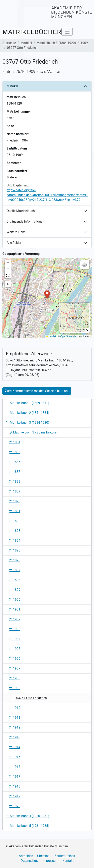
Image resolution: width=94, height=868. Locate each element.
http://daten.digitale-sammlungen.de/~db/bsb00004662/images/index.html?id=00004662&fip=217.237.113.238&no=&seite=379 (47, 195)
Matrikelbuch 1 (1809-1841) (28, 403)
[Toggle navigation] (67, 32)
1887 (15, 472)
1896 (15, 560)
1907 (15, 668)
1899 (15, 590)
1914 (15, 747)
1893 (15, 531)
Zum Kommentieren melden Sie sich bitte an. (37, 391)
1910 (15, 708)
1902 (15, 619)
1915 (15, 757)
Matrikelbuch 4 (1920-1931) (28, 816)
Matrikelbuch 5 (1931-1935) (28, 826)
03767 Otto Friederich (30, 698)
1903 (15, 629)
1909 (84, 43)
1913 (15, 737)
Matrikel (26, 43)
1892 (15, 521)
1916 (15, 767)
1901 (15, 609)
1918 (15, 786)
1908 (15, 678)
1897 (15, 570)
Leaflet (51, 336)
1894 (15, 541)
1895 (15, 550)
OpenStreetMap (69, 336)
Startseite (9, 43)
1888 (15, 482)
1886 (15, 462)
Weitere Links (16, 232)
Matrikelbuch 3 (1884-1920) (56, 43)
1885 (15, 452)
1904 (15, 639)
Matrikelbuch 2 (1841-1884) (28, 413)
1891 (15, 511)
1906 (15, 659)
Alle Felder (14, 243)
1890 (15, 501)
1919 (15, 796)
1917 (15, 777)
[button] (47, 294)
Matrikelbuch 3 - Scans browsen (34, 432)
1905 (15, 649)
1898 (15, 580)
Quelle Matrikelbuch (21, 211)
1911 (15, 718)
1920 (15, 806)
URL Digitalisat (17, 185)
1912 (15, 727)
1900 (15, 600)
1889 (15, 491)
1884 (15, 442)
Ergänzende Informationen (25, 221)
